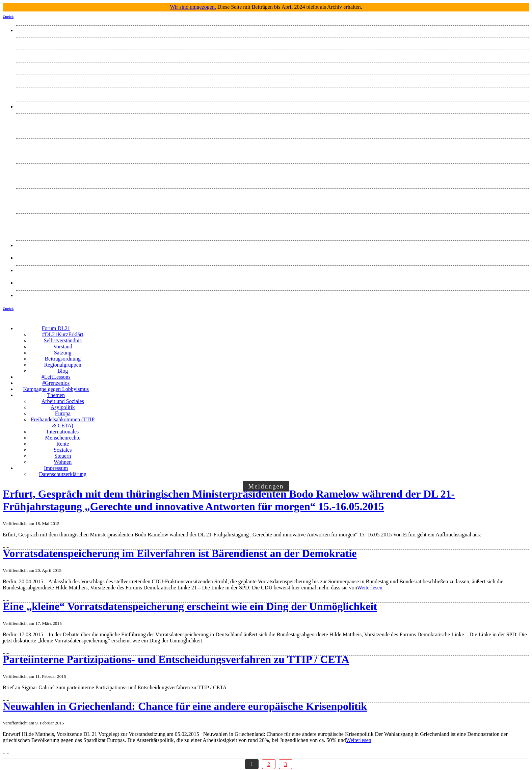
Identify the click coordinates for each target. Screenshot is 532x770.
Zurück (8, 17)
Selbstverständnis (273, 55)
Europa (273, 143)
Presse (273, 245)
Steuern (273, 218)
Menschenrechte (273, 181)
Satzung (273, 79)
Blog (273, 92)
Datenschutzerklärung (273, 295)
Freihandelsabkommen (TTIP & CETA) (273, 156)
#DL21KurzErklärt (273, 42)
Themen (273, 107)
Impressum (273, 283)
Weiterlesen (370, 588)
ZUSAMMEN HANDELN (273, 270)
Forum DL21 (273, 30)
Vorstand (273, 67)
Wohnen (273, 231)
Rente (273, 193)
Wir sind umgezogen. (193, 7)
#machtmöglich (273, 258)
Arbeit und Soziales (273, 118)
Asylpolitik (273, 131)
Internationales (273, 168)
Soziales (273, 206)
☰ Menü (312, 323)
